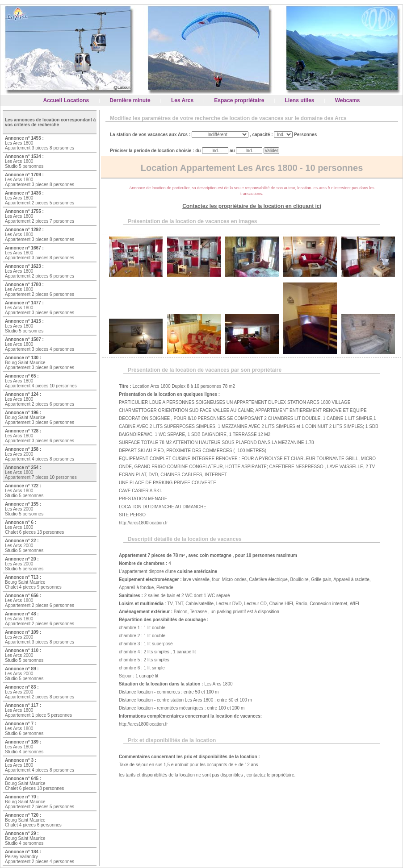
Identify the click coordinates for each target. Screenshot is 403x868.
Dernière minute (130, 100)
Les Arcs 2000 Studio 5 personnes (24, 509)
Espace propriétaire (239, 100)
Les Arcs (182, 100)
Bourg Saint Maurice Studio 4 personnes (25, 838)
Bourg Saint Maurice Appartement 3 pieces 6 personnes (40, 417)
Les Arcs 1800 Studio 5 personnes (24, 161)
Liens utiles (300, 100)
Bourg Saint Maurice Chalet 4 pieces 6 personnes (33, 820)
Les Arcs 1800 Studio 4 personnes (24, 747)
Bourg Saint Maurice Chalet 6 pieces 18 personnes (34, 783)
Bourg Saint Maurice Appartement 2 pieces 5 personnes (40, 802)
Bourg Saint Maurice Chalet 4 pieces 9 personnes (33, 582)
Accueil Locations (66, 100)
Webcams (348, 100)
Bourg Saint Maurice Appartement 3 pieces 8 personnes (40, 363)
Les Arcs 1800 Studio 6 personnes (24, 729)
